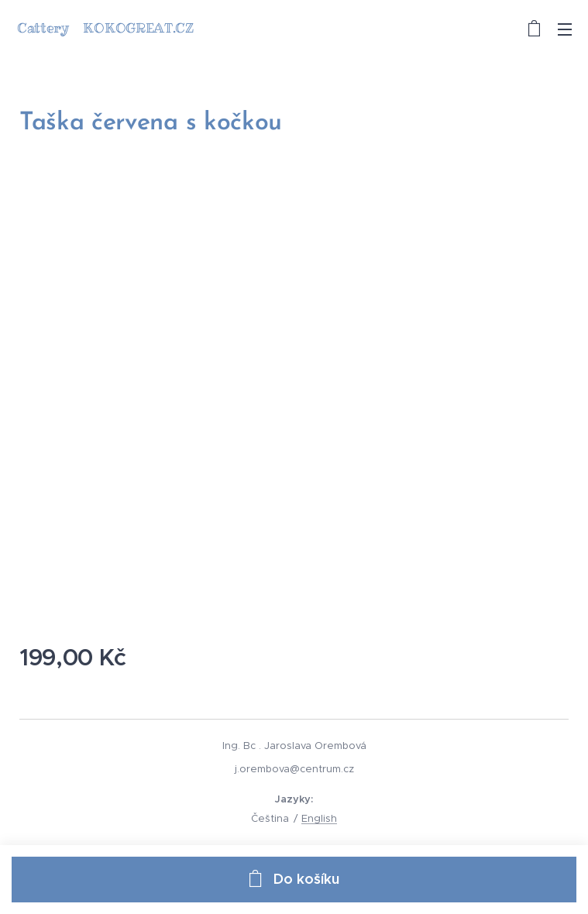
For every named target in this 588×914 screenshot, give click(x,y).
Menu (565, 29)
